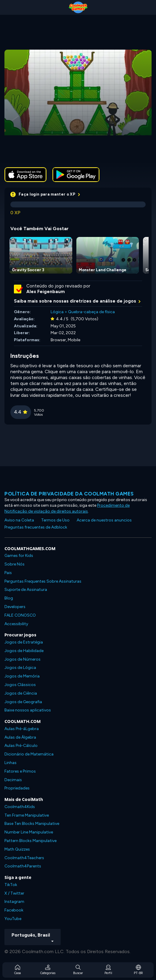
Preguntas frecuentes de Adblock (36, 527)
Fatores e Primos (20, 771)
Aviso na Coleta (19, 520)
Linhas (11, 763)
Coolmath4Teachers (24, 858)
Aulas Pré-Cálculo (21, 746)
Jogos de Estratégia (24, 642)
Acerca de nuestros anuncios (104, 520)
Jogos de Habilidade (24, 651)
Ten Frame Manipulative (27, 815)
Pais (8, 573)
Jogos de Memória (22, 676)
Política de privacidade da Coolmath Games (69, 494)
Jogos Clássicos (20, 685)
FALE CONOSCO (20, 615)
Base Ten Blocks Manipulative (32, 824)
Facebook (14, 910)
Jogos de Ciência (21, 693)
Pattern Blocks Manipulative (30, 841)
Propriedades (17, 788)
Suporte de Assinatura (26, 590)
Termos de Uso (55, 520)
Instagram (14, 902)
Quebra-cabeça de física (91, 312)
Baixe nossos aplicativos (28, 710)
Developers (15, 607)
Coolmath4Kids (20, 807)
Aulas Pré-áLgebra (22, 729)
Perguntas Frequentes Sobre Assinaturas (43, 581)
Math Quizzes (17, 849)
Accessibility (16, 624)
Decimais (13, 780)
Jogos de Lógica (20, 668)
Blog (9, 598)
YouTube (13, 919)
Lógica (57, 312)
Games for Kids (19, 556)
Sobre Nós (15, 564)
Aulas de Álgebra (20, 737)
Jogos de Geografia (23, 702)
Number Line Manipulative (29, 832)
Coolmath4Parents (23, 866)
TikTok (11, 885)
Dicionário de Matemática (29, 754)
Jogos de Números (22, 659)
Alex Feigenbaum (46, 292)
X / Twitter (14, 893)
